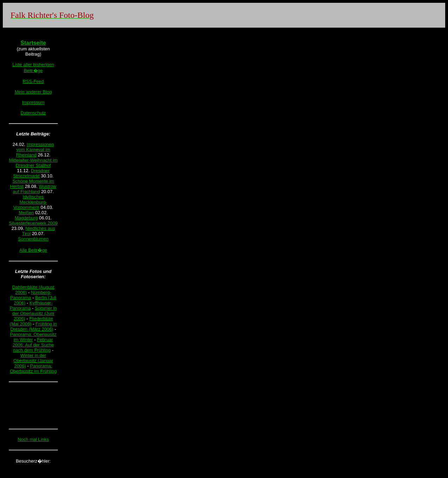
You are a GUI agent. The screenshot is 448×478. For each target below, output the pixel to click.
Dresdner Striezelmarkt (31, 173)
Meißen (26, 213)
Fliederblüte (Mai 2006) (31, 321)
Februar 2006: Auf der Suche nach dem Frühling (33, 345)
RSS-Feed (33, 81)
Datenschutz (33, 113)
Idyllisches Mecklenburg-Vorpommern (30, 202)
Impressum (33, 102)
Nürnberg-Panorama (31, 295)
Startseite (33, 43)
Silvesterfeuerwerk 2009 (33, 223)
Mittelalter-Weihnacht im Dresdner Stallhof (33, 163)
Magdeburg (26, 218)
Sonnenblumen (33, 239)
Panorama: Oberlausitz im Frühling (33, 368)
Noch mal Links (33, 439)
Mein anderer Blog (33, 92)
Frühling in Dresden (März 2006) (34, 326)
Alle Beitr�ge (33, 250)
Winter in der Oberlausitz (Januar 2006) (33, 361)
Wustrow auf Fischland (34, 189)
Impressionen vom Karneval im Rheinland (35, 150)
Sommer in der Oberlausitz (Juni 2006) (34, 313)
